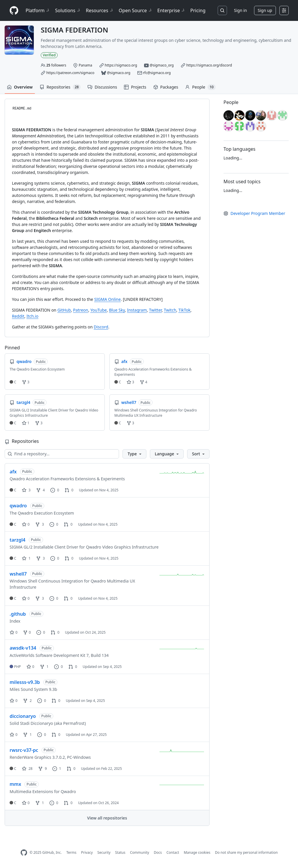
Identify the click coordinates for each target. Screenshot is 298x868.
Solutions (68, 10)
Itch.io (32, 316)
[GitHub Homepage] (24, 853)
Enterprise (172, 10)
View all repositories (107, 818)
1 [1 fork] (44, 667)
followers (56, 65)
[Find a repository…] (62, 454)
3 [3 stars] (26, 490)
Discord (101, 327)
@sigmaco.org (119, 73)
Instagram (137, 310)
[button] (134, 454)
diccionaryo (23, 716)
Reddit (18, 316)
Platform (38, 10)
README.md (22, 109)
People (200, 87)
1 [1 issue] (57, 769)
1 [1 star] (26, 558)
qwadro (18, 506)
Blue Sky (117, 310)
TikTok (185, 310)
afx (13, 472)
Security (104, 852)
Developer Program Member (254, 213)
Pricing (198, 10)
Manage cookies (197, 852)
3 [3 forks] (40, 524)
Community (140, 852)
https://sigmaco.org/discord (209, 65)
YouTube (99, 310)
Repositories (60, 87)
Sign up (265, 10)
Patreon (81, 310)
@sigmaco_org (162, 65)
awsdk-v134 (23, 648)
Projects (135, 87)
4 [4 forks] (40, 490)
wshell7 (18, 574)
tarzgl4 (17, 540)
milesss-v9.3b (25, 682)
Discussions (102, 87)
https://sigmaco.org (121, 65)
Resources (100, 10)
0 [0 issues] (55, 490)
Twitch (170, 310)
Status (120, 852)
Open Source (136, 10)
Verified (49, 55)
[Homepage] (14, 11)
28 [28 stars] (27, 769)
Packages (166, 87)
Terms (71, 852)
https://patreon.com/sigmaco (70, 73)
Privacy (87, 852)
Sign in (240, 10)
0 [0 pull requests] (69, 490)
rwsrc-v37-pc (24, 750)
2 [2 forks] (27, 701)
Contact (173, 852)
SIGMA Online (108, 299)
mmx (15, 784)
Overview (20, 87)
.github (18, 614)
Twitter (155, 310)
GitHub (64, 310)
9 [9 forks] (42, 769)
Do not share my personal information (246, 852)
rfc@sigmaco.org (157, 73)
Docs (158, 852)
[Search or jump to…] (222, 10)
